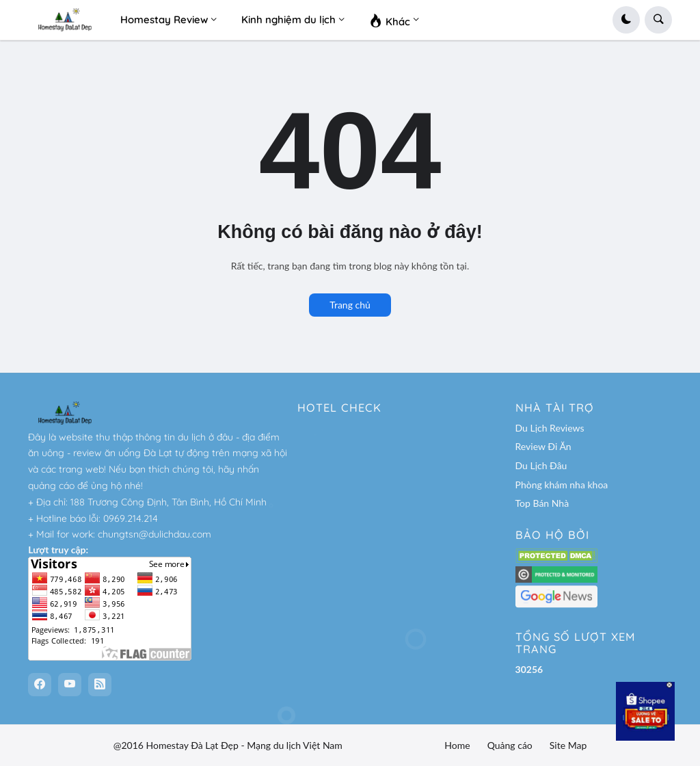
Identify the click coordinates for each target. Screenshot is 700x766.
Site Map (568, 745)
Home (457, 745)
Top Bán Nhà (542, 503)
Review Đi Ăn (543, 446)
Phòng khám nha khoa (562, 485)
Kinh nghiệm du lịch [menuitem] (288, 19)
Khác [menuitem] (390, 20)
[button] (626, 20)
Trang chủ (350, 305)
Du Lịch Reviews (550, 428)
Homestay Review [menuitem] (164, 19)
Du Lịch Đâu (541, 465)
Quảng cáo (510, 745)
